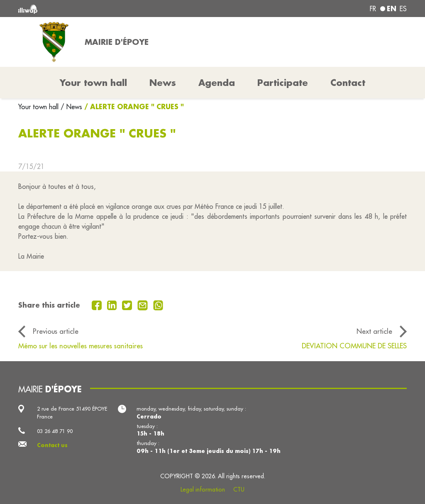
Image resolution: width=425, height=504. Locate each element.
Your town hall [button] (93, 83)
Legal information (203, 489)
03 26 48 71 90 (55, 431)
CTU (239, 489)
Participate (283, 83)
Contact (348, 83)
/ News (71, 107)
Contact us (52, 445)
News (163, 83)
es (403, 9)
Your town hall (39, 107)
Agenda (217, 83)
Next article (374, 331)
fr (373, 9)
